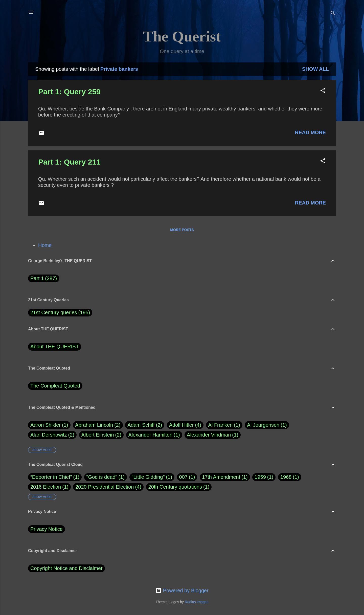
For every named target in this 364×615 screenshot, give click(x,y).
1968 (286, 477)
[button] (323, 91)
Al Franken (224, 425)
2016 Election (46, 487)
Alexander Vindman (213, 435)
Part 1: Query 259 (69, 92)
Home (45, 245)
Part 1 (44, 278)
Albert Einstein (101, 435)
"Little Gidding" (148, 477)
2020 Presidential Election (105, 487)
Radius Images (197, 602)
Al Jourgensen (267, 425)
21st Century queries (54, 312)
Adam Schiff (145, 425)
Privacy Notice (47, 529)
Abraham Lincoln (98, 425)
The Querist (182, 36)
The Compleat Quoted (55, 386)
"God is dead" (102, 477)
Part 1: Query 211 (69, 162)
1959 (260, 477)
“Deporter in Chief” (51, 477)
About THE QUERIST (55, 347)
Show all (315, 69)
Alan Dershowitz (52, 435)
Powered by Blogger (182, 590)
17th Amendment (221, 477)
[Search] (333, 14)
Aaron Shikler (49, 425)
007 (183, 477)
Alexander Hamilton (154, 435)
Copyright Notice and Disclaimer (66, 568)
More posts (182, 230)
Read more (310, 132)
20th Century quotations (175, 487)
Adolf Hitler (185, 425)
